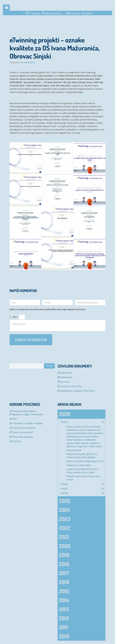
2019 (64, 555)
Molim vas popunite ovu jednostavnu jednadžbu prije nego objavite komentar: (48, 310)
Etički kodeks (65, 377)
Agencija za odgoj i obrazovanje (26, 414)
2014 (64, 600)
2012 (64, 618)
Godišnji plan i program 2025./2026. (76, 391)
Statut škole (65, 373)
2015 (64, 591)
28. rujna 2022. (28, 62)
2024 (65, 510)
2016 (64, 582)
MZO (13, 419)
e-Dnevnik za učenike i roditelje (26, 423)
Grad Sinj (15, 441)
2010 (64, 636)
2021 (64, 537)
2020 (65, 546)
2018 (64, 564)
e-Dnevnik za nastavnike (23, 428)
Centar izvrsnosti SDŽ (21, 432)
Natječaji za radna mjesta (79, 465)
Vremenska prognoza (21, 437)
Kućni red (63, 382)
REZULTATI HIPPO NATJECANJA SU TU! (85, 461)
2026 (65, 414)
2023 (65, 519)
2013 (64, 609)
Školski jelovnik (74, 450)
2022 (65, 528)
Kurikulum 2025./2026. (70, 386)
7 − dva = (17, 316)
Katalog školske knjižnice (23, 411)
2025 (65, 501)
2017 (64, 573)
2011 (63, 627)
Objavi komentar (31, 340)
